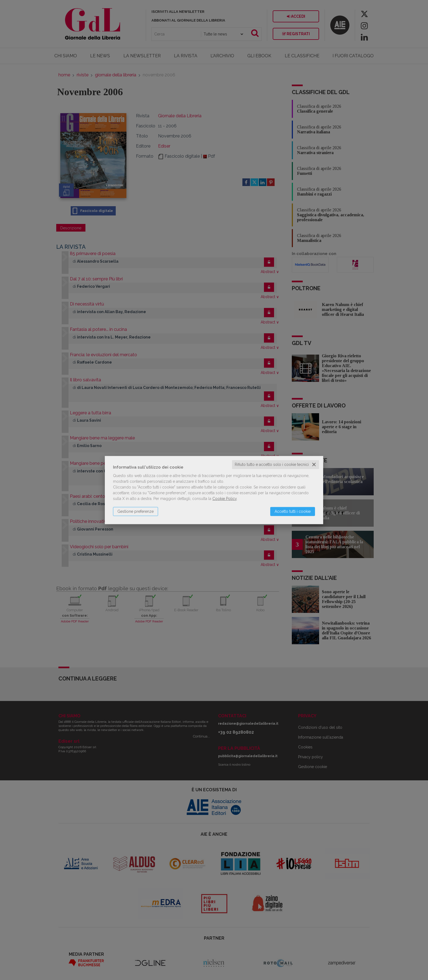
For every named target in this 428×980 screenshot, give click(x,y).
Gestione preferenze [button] (136, 511)
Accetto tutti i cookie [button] (293, 511)
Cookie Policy (225, 499)
